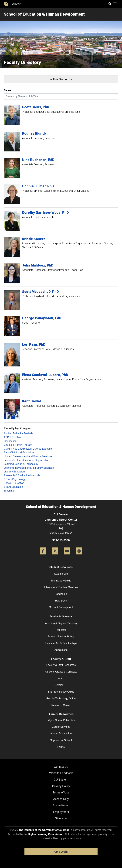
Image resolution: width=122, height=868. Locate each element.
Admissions (61, 650)
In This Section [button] (61, 79)
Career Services (61, 727)
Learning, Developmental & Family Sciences (29, 468)
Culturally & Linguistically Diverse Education (29, 449)
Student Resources (61, 567)
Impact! (61, 678)
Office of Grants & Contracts (61, 672)
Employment (61, 812)
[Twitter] (55, 556)
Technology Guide (61, 581)
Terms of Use (61, 793)
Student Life (61, 574)
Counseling (10, 441)
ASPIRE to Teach (14, 437)
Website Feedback (61, 773)
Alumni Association (61, 733)
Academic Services (61, 617)
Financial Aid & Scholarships (61, 643)
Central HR (61, 685)
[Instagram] (79, 556)
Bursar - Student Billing (61, 637)
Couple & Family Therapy (18, 445)
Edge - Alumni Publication (61, 720)
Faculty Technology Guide (61, 699)
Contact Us (61, 767)
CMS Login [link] (61, 852)
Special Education (14, 483)
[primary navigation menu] (115, 4)
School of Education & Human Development (44, 14)
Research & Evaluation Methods (22, 475)
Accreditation (61, 805)
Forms (61, 747)
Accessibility (61, 799)
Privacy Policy (61, 786)
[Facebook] (43, 556)
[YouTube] (67, 556)
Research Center (61, 705)
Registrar (61, 630)
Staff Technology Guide (61, 692)
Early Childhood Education (19, 453)
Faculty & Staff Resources (61, 665)
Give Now (61, 818)
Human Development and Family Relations (28, 456)
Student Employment (61, 607)
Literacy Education (14, 472)
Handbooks (61, 594)
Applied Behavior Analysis (18, 433)
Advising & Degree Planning (61, 623)
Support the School (61, 740)
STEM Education (13, 487)
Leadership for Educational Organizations (27, 460)
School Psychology (15, 479)
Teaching (9, 491)
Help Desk (61, 601)
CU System (61, 780)
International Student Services (61, 587)
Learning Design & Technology (21, 464)
